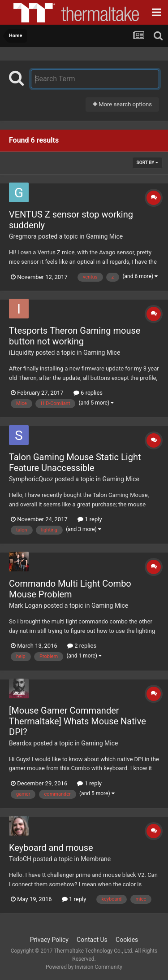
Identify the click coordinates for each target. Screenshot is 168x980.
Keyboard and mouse (51, 848)
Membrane (96, 859)
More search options (122, 104)
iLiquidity (22, 353)
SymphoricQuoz (31, 479)
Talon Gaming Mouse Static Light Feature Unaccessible (75, 462)
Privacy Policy (49, 940)
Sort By (147, 163)
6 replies (88, 393)
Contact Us (92, 940)
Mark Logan (26, 605)
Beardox (20, 743)
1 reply (90, 519)
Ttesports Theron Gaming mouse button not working (75, 336)
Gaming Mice (104, 236)
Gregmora (23, 236)
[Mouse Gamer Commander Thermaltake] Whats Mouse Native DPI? (78, 721)
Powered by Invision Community (84, 967)
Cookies (127, 940)
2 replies (82, 646)
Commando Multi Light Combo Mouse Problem (70, 589)
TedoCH (20, 859)
